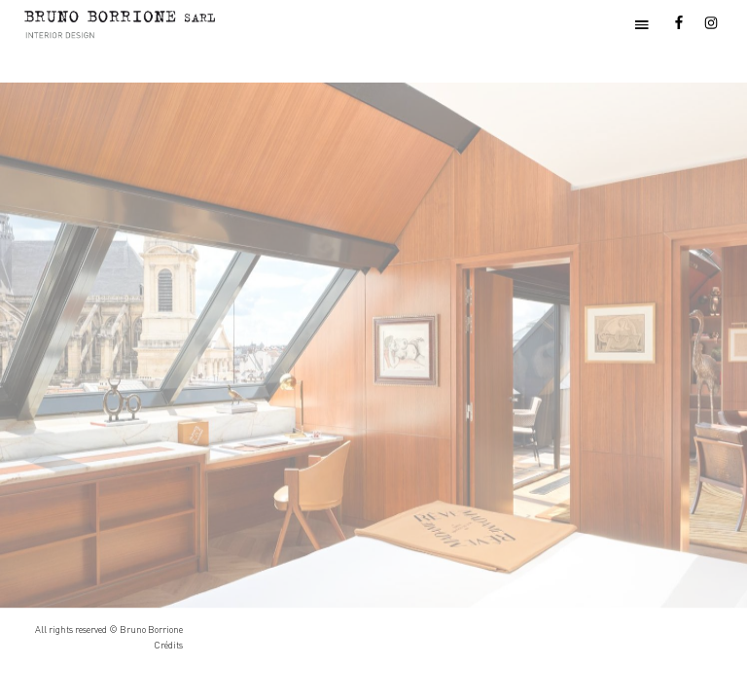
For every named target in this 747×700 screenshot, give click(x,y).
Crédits (168, 645)
